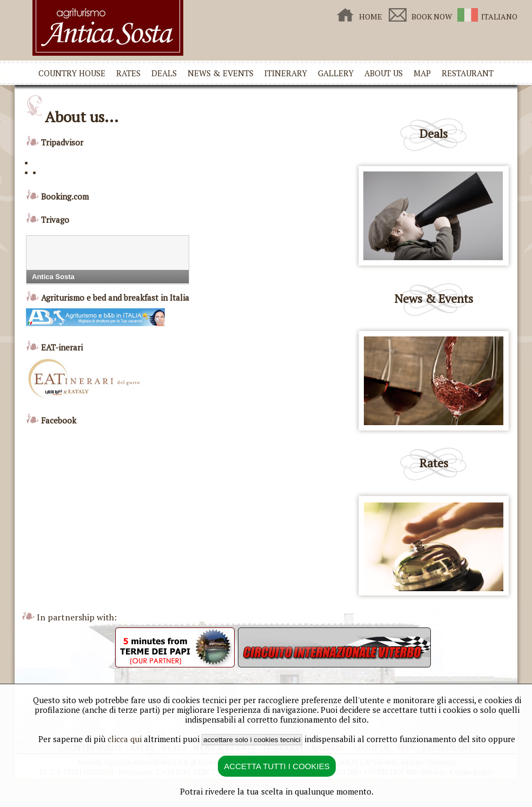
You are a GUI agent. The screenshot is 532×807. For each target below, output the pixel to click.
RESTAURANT (468, 73)
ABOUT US (384, 73)
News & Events (434, 298)
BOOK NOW (432, 16)
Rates (434, 463)
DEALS (164, 73)
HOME (371, 16)
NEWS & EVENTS (221, 73)
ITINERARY (286, 73)
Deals (434, 133)
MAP (422, 73)
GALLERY (336, 73)
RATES (128, 73)
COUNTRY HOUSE (72, 73)
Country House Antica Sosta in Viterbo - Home (108, 28)
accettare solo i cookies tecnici (252, 740)
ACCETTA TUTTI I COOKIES (277, 766)
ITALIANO (499, 16)
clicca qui (125, 739)
